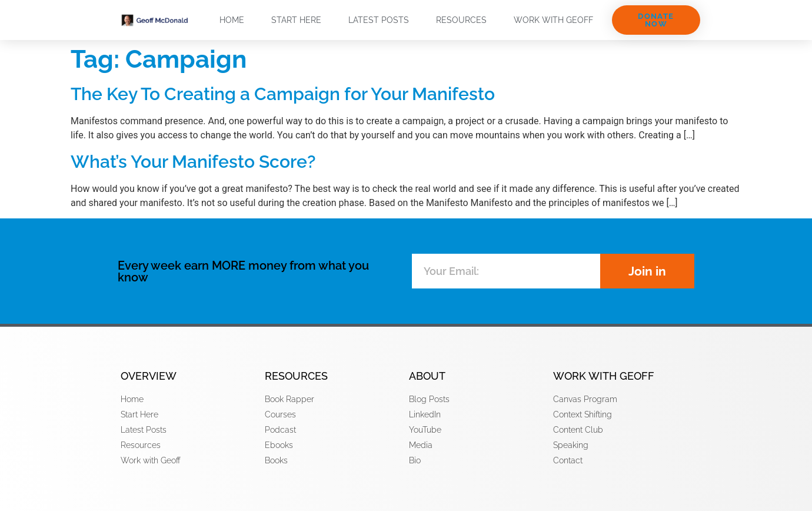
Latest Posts (379, 20)
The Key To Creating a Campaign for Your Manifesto (283, 94)
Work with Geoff (553, 20)
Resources (461, 20)
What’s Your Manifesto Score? (193, 162)
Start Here (296, 20)
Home (232, 20)
